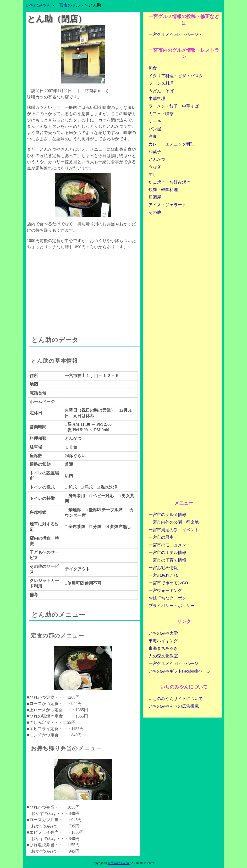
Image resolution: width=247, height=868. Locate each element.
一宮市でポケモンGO (168, 583)
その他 (155, 212)
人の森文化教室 (163, 656)
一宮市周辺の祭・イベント (174, 530)
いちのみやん (38, 5)
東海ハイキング (163, 641)
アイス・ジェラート (167, 205)
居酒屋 (155, 197)
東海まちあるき (163, 648)
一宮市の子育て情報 (167, 560)
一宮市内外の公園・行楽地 (174, 522)
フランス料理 (161, 83)
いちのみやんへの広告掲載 (174, 706)
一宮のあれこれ (163, 575)
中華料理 (157, 99)
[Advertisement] (83, 288)
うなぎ (155, 167)
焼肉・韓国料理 (163, 190)
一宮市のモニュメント (169, 545)
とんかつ (157, 159)
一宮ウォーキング (165, 590)
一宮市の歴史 (161, 537)
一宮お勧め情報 (163, 568)
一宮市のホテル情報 (167, 553)
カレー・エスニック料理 (172, 144)
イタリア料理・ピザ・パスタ (176, 76)
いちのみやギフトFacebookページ (180, 671)
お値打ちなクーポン (167, 598)
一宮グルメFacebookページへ (175, 34)
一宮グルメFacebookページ (173, 663)
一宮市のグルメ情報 (167, 515)
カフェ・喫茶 (161, 114)
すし (153, 174)
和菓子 (155, 152)
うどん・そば (161, 91)
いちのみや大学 (163, 633)
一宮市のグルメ (70, 5)
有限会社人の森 (119, 863)
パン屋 (155, 129)
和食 (153, 68)
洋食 (153, 136)
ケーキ (155, 121)
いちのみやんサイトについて (176, 699)
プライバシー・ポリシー (172, 606)
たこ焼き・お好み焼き (169, 182)
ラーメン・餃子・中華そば (174, 106)
